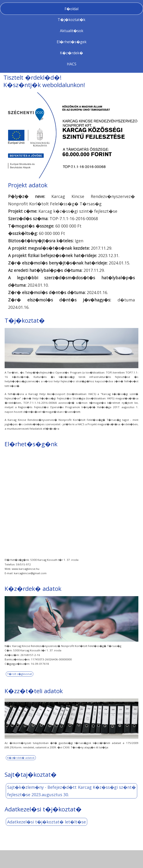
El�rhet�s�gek (72, 42)
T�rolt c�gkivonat (20, 674)
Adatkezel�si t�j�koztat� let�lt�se (47, 822)
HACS (72, 64)
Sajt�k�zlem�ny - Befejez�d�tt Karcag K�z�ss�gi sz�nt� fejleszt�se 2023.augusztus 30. (71, 791)
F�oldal (71, 9)
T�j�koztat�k (71, 20)
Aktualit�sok (72, 31)
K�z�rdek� (71, 53)
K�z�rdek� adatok (21, 758)
